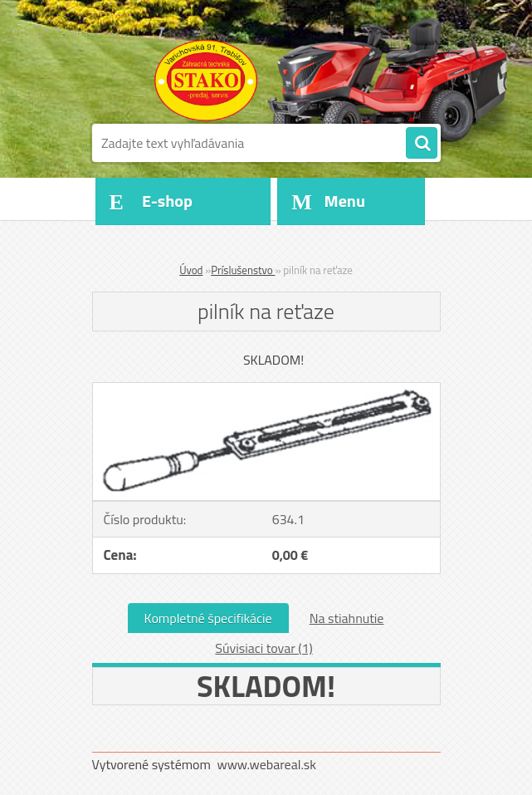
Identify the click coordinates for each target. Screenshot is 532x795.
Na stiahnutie (347, 618)
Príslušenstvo (243, 270)
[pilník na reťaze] (266, 390)
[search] (422, 144)
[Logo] (206, 81)
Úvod (191, 270)
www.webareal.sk (266, 764)
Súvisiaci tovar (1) (264, 648)
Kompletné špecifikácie (208, 618)
